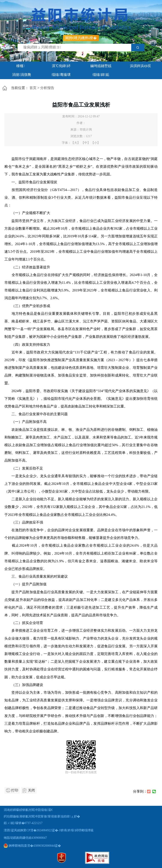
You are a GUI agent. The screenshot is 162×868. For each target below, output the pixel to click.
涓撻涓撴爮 (22, 75)
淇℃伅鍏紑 (61, 66)
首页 (33, 88)
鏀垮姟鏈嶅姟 (101, 66)
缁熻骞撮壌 (61, 75)
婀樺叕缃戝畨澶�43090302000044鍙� (32, 846)
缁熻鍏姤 (101, 75)
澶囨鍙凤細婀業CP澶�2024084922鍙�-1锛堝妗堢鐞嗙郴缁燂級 (49, 830)
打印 (15, 790)
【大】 (76, 143)
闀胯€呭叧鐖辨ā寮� (81, 38)
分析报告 (47, 88)
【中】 (86, 143)
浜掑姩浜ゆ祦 (140, 66)
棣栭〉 (22, 66)
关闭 (31, 790)
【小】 (96, 143)
